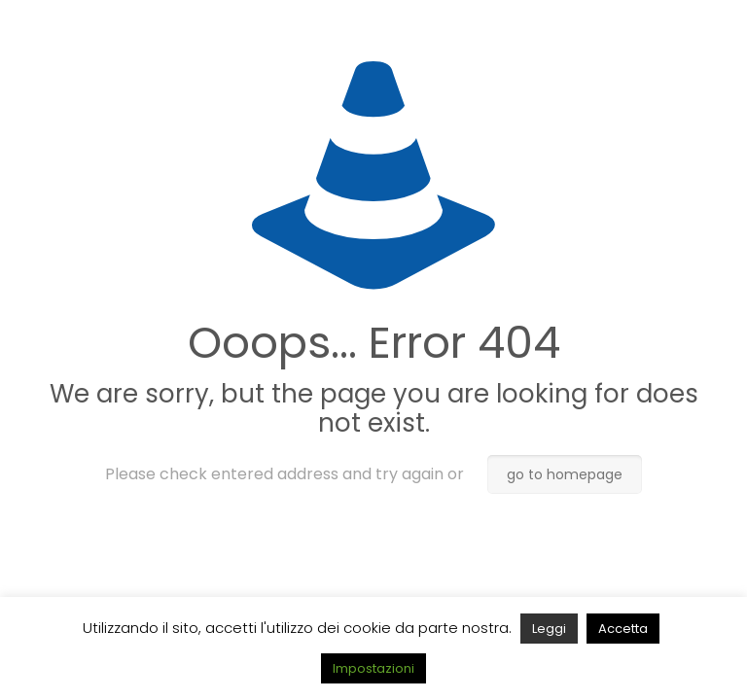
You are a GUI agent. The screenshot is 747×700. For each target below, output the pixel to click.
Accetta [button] (623, 629)
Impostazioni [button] (373, 668)
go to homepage (565, 474)
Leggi (549, 629)
